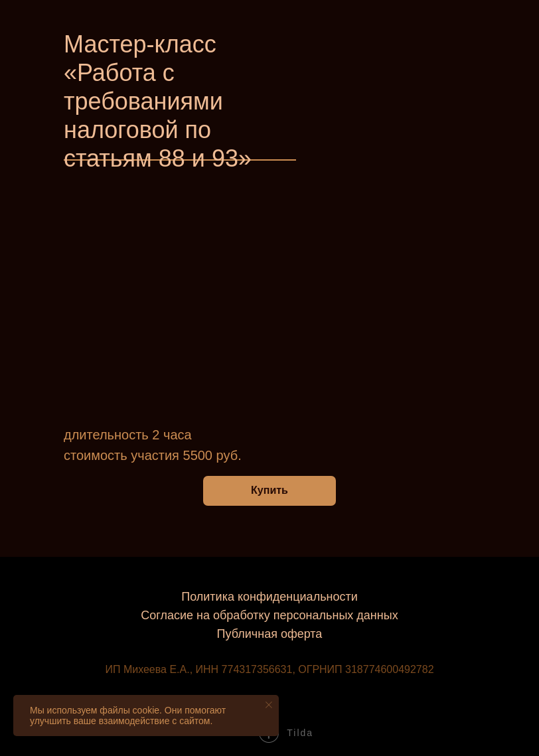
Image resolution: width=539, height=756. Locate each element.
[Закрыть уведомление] (269, 705)
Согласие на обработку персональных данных (269, 615)
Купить (269, 490)
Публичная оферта (270, 634)
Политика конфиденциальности (269, 597)
